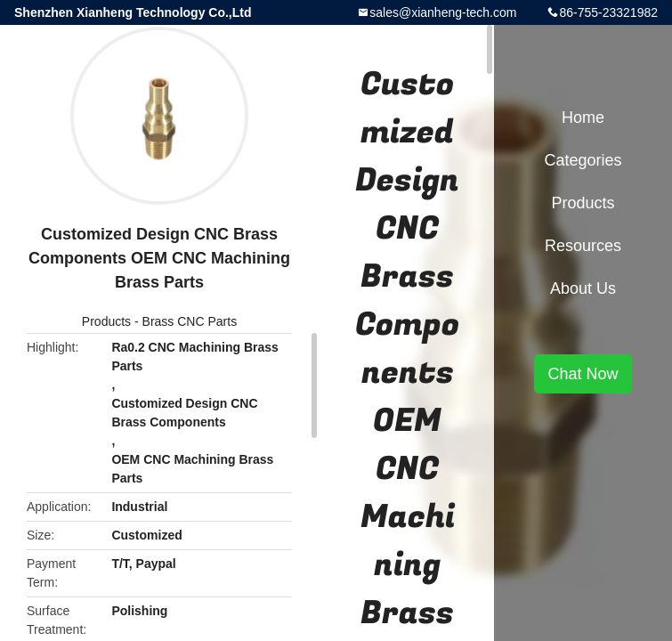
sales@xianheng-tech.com (443, 12)
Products (106, 321)
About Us (583, 288)
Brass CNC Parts (190, 321)
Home (583, 118)
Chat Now (583, 374)
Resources (583, 246)
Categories (583, 160)
